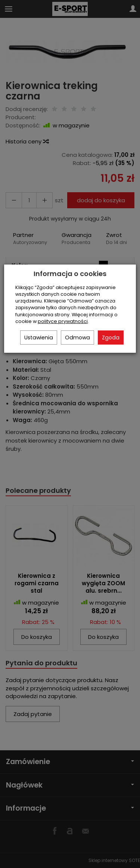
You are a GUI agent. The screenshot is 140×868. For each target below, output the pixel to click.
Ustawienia (39, 338)
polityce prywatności (63, 321)
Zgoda (111, 338)
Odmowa (77, 338)
